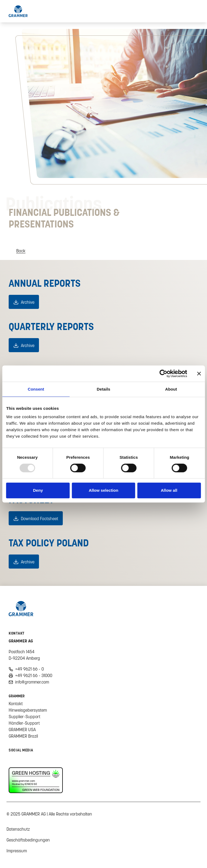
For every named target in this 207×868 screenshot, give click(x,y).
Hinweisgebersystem (28, 710)
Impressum (17, 851)
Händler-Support (24, 723)
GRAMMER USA (22, 730)
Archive (28, 302)
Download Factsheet (40, 519)
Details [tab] (104, 389)
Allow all (169, 490)
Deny (38, 490)
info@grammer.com (32, 682)
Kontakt (16, 704)
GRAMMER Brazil (23, 736)
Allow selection (103, 490)
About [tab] (171, 389)
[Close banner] (199, 374)
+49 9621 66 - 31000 (34, 675)
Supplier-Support (24, 717)
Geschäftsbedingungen (28, 840)
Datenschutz (18, 829)
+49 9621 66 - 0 (29, 669)
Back (21, 251)
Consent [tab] (36, 389)
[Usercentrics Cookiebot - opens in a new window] (163, 374)
